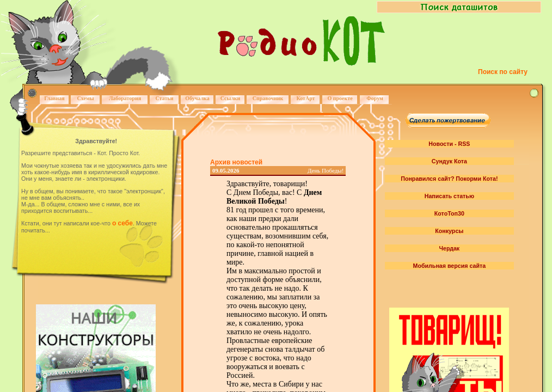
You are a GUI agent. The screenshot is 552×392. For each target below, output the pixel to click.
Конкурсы (449, 231)
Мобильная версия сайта (450, 266)
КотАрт (305, 98)
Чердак (450, 248)
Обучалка (197, 98)
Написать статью (449, 196)
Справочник (268, 98)
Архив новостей (236, 162)
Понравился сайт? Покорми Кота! (449, 179)
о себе (122, 223)
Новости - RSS (449, 144)
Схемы (85, 98)
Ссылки (231, 98)
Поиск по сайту (503, 72)
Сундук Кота (449, 161)
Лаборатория (125, 98)
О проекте (340, 98)
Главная (54, 98)
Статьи (165, 98)
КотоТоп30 (449, 213)
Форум (375, 98)
